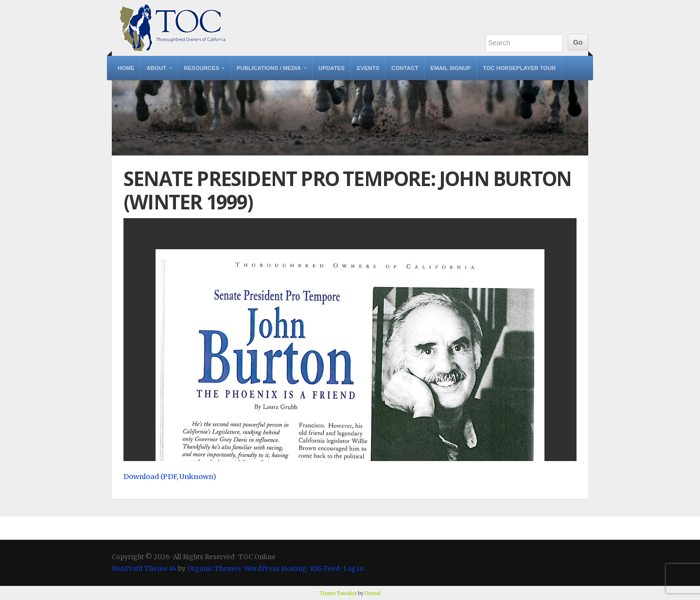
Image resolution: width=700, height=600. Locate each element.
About (156, 68)
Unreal (373, 593)
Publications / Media (269, 68)
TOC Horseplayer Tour (520, 68)
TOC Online (173, 28)
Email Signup (451, 68)
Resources (201, 68)
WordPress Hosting (276, 569)
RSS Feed (325, 569)
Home (126, 68)
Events (368, 68)
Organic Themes (214, 569)
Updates (332, 68)
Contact (405, 68)
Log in (353, 569)
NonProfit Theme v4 (144, 569)
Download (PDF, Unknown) (170, 477)
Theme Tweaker (338, 593)
